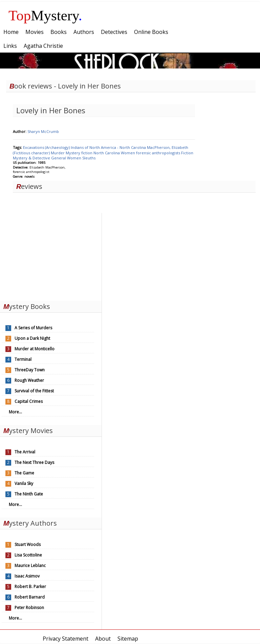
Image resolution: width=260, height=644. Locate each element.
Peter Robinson (29, 608)
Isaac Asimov (27, 576)
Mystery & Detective (32, 158)
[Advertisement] (51, 255)
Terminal (23, 359)
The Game (24, 473)
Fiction (187, 153)
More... (15, 412)
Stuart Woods (28, 544)
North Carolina (107, 153)
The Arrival (25, 452)
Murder (58, 153)
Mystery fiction (80, 153)
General (59, 158)
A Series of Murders (33, 328)
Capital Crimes (29, 401)
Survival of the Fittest (34, 391)
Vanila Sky (24, 483)
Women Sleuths (81, 158)
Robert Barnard (30, 597)
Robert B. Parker (30, 587)
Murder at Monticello (35, 349)
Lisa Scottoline (28, 555)
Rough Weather (29, 380)
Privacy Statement (66, 639)
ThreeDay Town (30, 370)
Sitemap (128, 639)
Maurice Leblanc (30, 565)
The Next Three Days (34, 462)
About (103, 639)
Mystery (45, 15)
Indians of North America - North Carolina (109, 147)
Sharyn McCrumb (43, 131)
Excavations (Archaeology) (47, 147)
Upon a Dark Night (32, 338)
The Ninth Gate (29, 494)
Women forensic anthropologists (151, 153)
